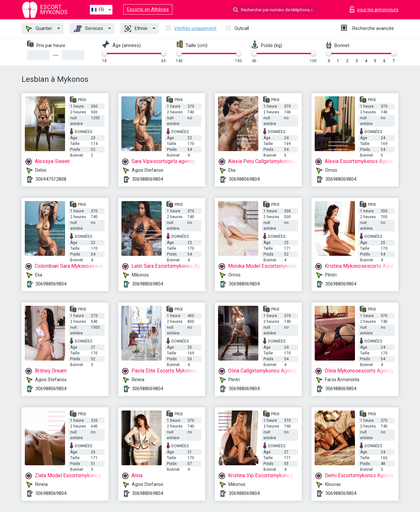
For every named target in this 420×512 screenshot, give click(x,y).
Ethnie (136, 29)
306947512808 (51, 179)
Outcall (242, 28)
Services (88, 29)
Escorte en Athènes (148, 9)
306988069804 (148, 179)
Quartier (39, 29)
